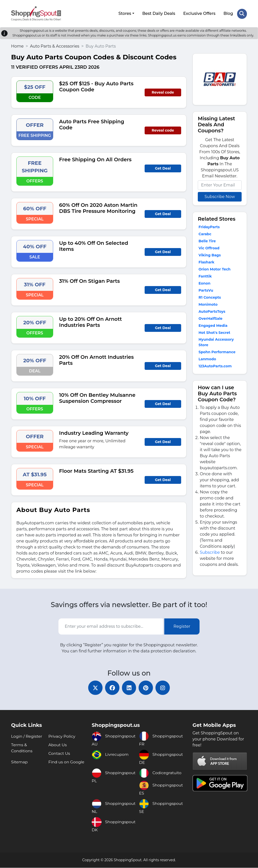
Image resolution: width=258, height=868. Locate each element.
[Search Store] (242, 13)
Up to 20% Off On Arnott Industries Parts (91, 321)
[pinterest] (147, 688)
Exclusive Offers (199, 13)
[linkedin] (129, 688)
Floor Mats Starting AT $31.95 (96, 470)
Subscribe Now (220, 196)
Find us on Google (67, 762)
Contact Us (59, 754)
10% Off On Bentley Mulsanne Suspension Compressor (97, 397)
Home (17, 45)
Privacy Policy (62, 737)
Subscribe (210, 552)
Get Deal (163, 168)
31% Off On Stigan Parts (90, 280)
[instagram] (164, 688)
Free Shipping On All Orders (95, 159)
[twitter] (94, 688)
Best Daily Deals (159, 13)
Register (182, 626)
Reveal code (163, 92)
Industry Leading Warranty (94, 432)
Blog (228, 13)
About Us (58, 745)
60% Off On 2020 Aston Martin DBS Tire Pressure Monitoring (98, 207)
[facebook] (111, 688)
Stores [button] (125, 13)
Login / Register (27, 737)
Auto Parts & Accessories (55, 45)
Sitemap (20, 762)
